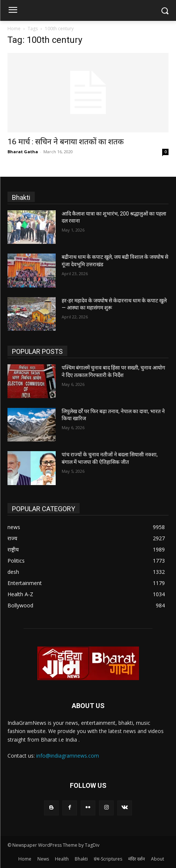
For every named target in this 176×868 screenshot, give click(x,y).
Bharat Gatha (23, 152)
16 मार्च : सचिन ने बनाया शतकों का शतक (66, 142)
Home (14, 29)
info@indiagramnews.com (68, 756)
